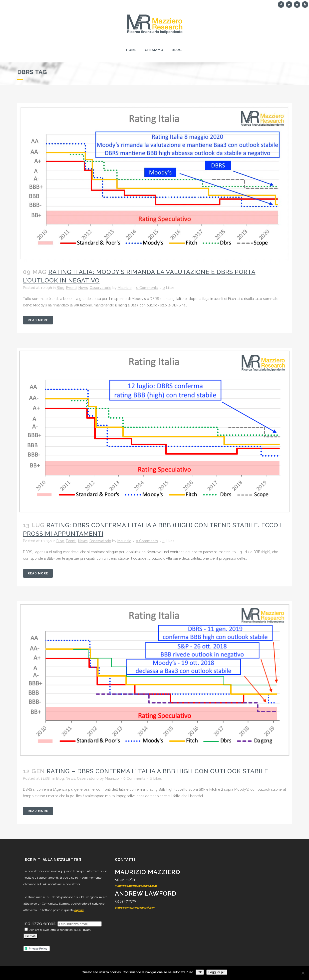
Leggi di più (217, 972)
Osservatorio (101, 288)
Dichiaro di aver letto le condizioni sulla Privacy (58, 930)
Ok (200, 972)
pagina (79, 910)
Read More (38, 320)
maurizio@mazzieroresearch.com (136, 886)
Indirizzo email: (40, 923)
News (83, 288)
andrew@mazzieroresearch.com (135, 908)
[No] (303, 973)
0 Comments (147, 288)
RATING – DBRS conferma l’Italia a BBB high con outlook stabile (157, 771)
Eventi (71, 288)
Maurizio (125, 288)
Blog (61, 288)
